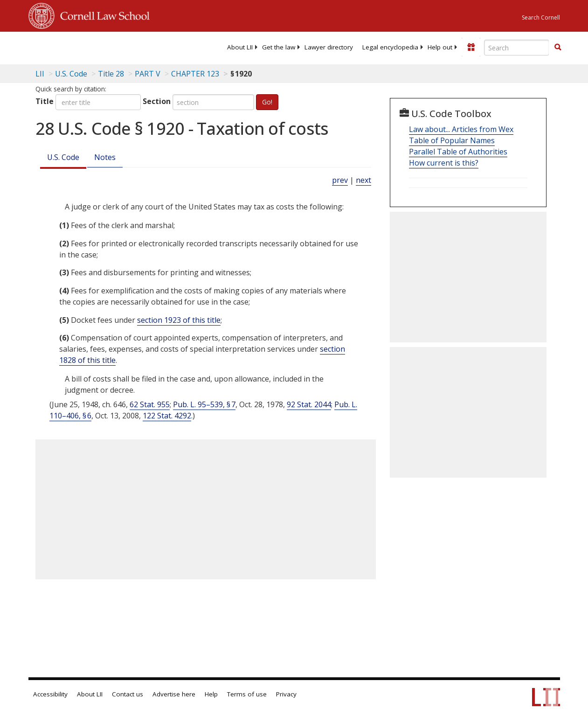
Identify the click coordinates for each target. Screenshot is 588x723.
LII (40, 74)
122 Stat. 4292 (167, 416)
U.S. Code (63, 157)
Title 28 (111, 74)
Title (45, 101)
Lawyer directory (329, 47)
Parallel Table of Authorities (458, 152)
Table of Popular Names (452, 140)
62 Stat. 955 (150, 404)
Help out (440, 47)
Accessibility (50, 694)
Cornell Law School (102, 14)
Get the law (279, 47)
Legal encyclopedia (390, 47)
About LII (240, 47)
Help (211, 694)
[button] (558, 47)
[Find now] (558, 48)
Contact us (128, 694)
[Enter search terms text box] (517, 48)
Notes (105, 157)
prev (340, 180)
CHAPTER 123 (195, 74)
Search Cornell (541, 17)
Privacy (286, 694)
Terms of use (247, 694)
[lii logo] (65, 47)
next (363, 180)
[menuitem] (240, 47)
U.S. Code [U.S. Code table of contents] (71, 74)
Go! (267, 102)
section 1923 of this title (179, 320)
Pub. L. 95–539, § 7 (204, 404)
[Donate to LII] (471, 47)
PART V (148, 74)
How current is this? (444, 163)
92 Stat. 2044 (309, 404)
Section (157, 101)
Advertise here (174, 694)
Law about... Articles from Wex (461, 129)
